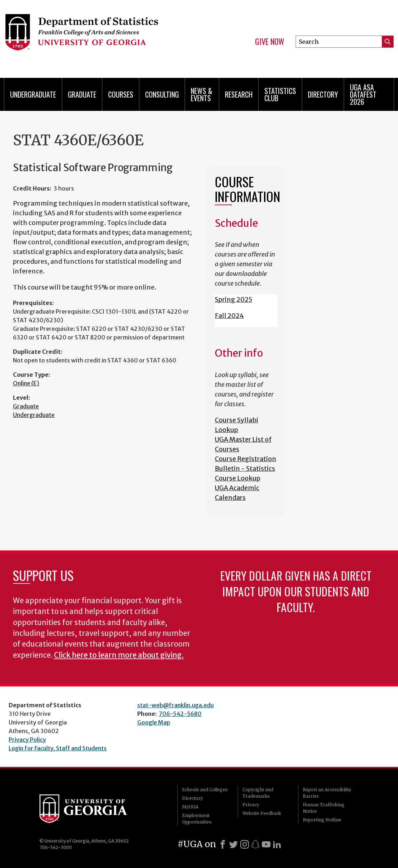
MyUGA (190, 807)
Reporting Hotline (322, 820)
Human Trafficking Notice (324, 808)
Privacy (251, 805)
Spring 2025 (233, 299)
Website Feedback (262, 813)
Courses (121, 94)
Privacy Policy (27, 740)
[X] (233, 844)
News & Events (202, 94)
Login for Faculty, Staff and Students (58, 748)
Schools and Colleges (205, 790)
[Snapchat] (255, 844)
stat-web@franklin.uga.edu (175, 705)
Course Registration (246, 459)
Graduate (82, 94)
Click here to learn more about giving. (119, 655)
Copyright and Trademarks (258, 793)
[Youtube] (266, 844)
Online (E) (26, 383)
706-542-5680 (180, 714)
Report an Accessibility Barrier (327, 793)
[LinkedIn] (277, 844)
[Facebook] (223, 844)
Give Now (270, 42)
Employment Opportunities (197, 819)
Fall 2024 (229, 316)
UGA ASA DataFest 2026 (363, 94)
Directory (323, 94)
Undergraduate (33, 94)
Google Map (154, 722)
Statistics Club (280, 94)
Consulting (162, 94)
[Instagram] (245, 844)
